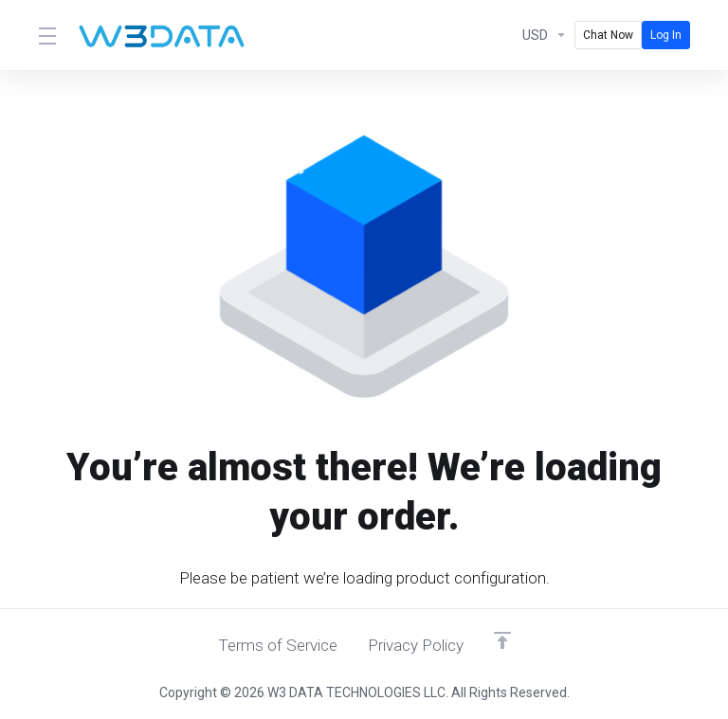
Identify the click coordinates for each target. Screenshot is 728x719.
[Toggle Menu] (45, 35)
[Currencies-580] (545, 35)
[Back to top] (502, 640)
